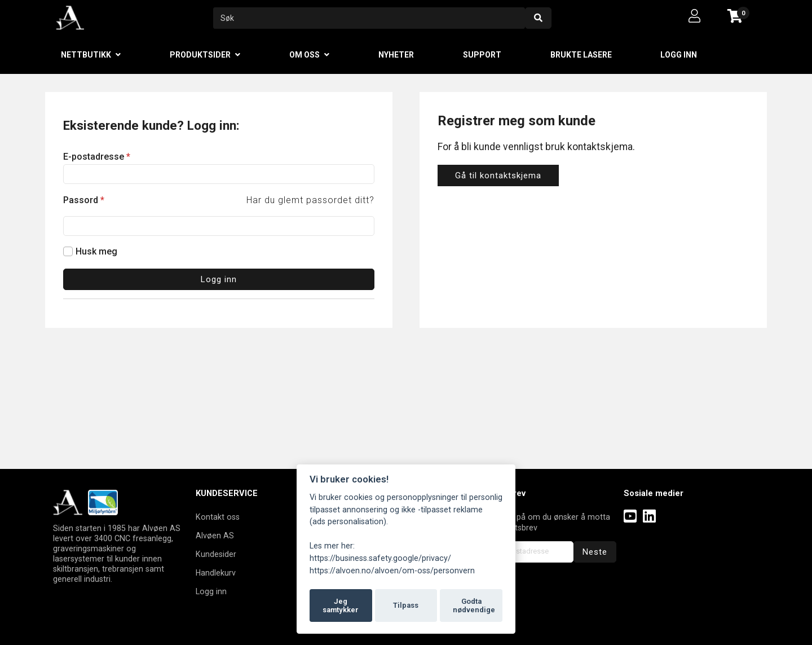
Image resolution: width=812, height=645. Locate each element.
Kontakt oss (218, 517)
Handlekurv (216, 573)
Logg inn (679, 55)
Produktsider (200, 55)
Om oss (304, 55)
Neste (595, 552)
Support (482, 55)
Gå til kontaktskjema (498, 175)
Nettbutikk (86, 55)
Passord (84, 200)
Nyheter (396, 55)
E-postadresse (97, 157)
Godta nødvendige (474, 606)
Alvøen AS (215, 536)
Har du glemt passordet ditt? (310, 200)
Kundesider (216, 554)
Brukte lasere (581, 55)
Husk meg (96, 251)
